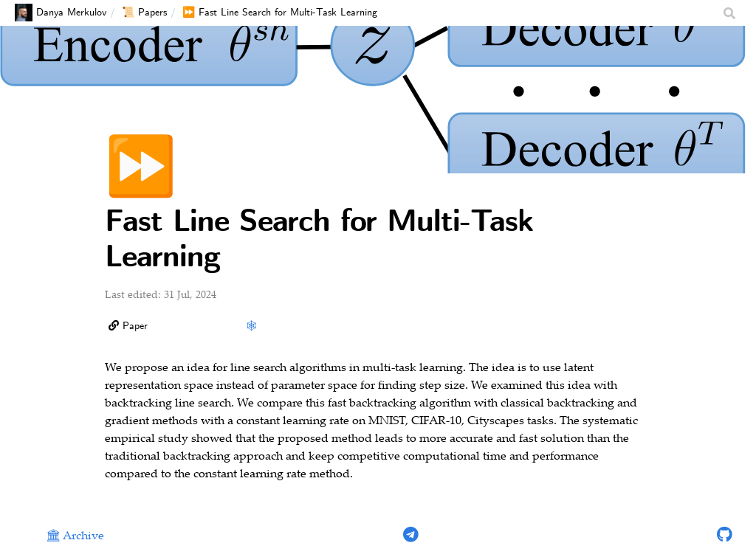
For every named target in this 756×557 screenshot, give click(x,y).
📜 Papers (144, 13)
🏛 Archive (75, 537)
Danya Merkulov (61, 13)
